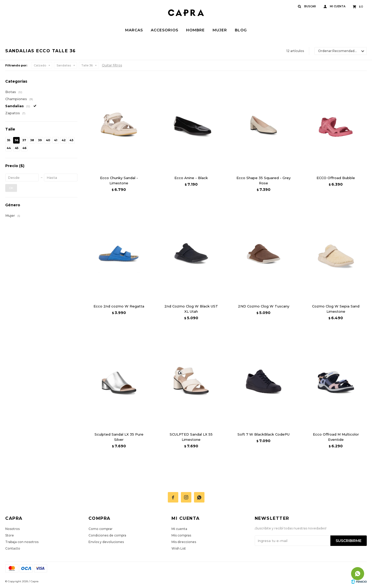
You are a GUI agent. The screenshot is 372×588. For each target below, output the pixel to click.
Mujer (220, 30)
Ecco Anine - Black (191, 178)
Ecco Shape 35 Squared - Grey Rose (263, 180)
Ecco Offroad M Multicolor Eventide (336, 437)
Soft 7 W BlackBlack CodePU (263, 434)
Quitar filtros (112, 65)
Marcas (134, 30)
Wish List (179, 548)
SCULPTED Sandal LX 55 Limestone (191, 437)
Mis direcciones (184, 542)
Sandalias (64, 65)
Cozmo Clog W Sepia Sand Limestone (336, 309)
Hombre (195, 30)
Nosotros (12, 529)
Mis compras (181, 535)
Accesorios (165, 30)
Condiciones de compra (107, 535)
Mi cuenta (179, 529)
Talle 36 (87, 65)
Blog (241, 30)
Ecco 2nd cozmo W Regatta (119, 306)
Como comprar (101, 529)
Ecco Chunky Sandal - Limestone (119, 180)
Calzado (40, 65)
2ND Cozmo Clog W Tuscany (264, 306)
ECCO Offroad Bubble (336, 178)
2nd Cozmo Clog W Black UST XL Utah (191, 309)
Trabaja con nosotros (22, 542)
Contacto (13, 548)
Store (10, 535)
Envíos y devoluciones (106, 542)
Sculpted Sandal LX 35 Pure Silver (119, 437)
